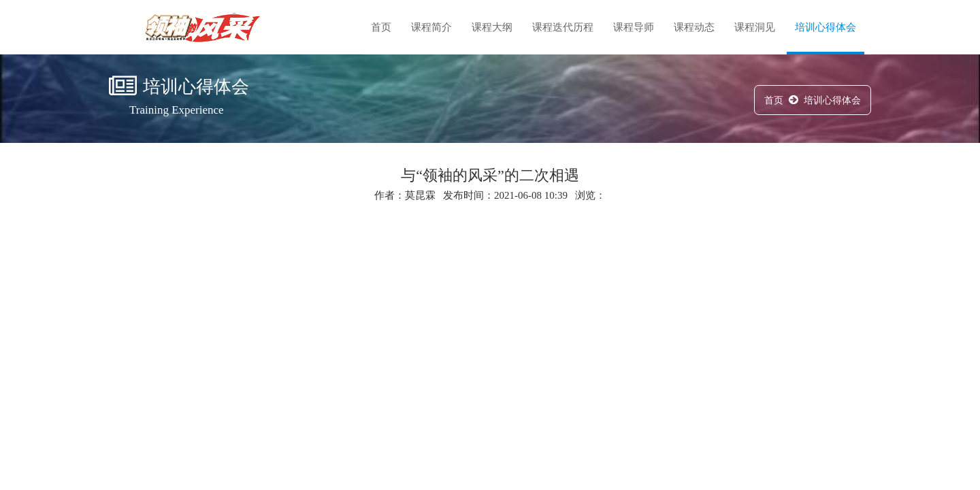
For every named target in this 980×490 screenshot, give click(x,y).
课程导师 (634, 27)
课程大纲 (492, 27)
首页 (381, 27)
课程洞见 (755, 27)
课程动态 (694, 27)
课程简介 (431, 27)
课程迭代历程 (563, 27)
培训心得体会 (826, 27)
